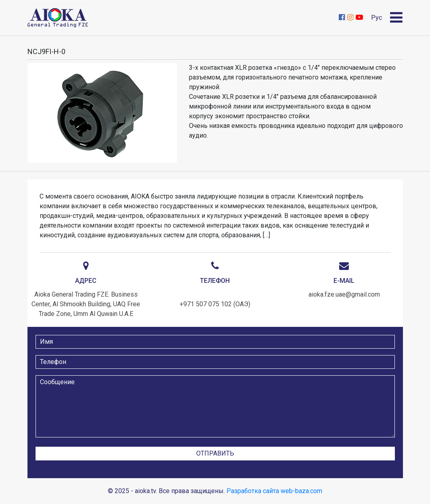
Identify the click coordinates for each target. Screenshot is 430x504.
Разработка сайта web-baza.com (274, 491)
